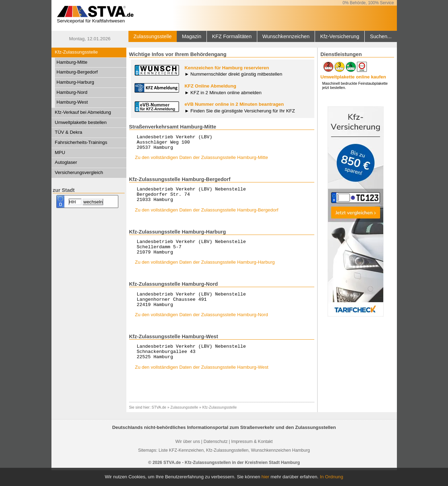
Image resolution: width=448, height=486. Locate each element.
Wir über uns (188, 457)
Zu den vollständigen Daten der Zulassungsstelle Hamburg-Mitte (202, 161)
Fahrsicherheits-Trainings (81, 142)
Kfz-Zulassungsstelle (76, 52)
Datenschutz (215, 457)
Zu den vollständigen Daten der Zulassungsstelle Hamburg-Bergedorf (207, 216)
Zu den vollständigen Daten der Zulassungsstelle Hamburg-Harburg (205, 272)
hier (265, 477)
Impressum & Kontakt (252, 457)
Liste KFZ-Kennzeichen (181, 466)
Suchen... (381, 36)
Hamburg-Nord (72, 92)
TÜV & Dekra (69, 132)
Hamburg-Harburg (75, 82)
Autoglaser (66, 162)
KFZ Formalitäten (232, 36)
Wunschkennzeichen (286, 36)
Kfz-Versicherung (340, 36)
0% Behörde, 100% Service (368, 3)
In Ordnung (332, 477)
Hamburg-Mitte (72, 62)
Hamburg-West (72, 102)
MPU (60, 152)
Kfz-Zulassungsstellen (227, 466)
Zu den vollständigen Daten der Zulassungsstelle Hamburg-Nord (202, 327)
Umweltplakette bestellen (81, 122)
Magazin (192, 36)
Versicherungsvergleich (79, 172)
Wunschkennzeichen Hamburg (281, 466)
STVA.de (159, 423)
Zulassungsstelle (152, 36)
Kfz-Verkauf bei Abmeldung (83, 112)
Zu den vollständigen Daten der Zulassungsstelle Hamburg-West (202, 383)
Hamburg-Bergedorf (77, 72)
